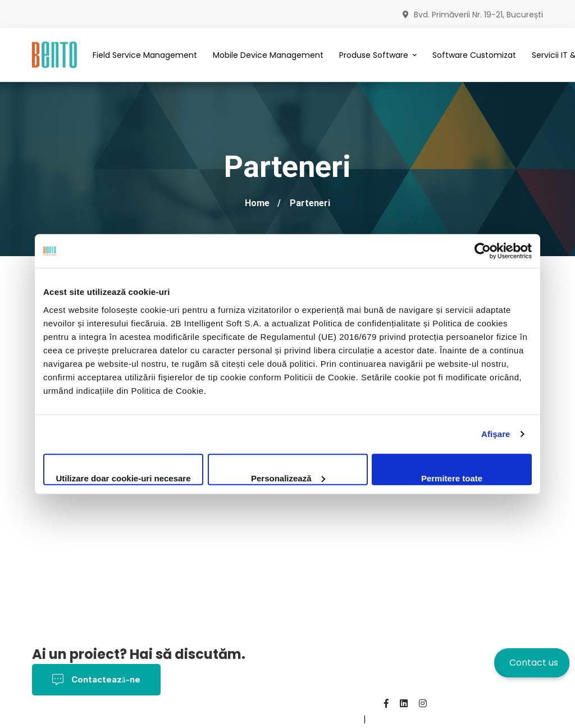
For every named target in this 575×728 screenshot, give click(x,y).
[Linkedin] (404, 703)
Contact (269, 719)
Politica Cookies (154, 719)
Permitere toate (452, 478)
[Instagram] (423, 703)
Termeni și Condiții (72, 719)
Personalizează (288, 478)
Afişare (496, 434)
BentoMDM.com (327, 719)
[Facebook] (386, 703)
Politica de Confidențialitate (280, 704)
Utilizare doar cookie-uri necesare (123, 478)
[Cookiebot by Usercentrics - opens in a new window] (483, 251)
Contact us (534, 663)
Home (257, 203)
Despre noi (220, 719)
